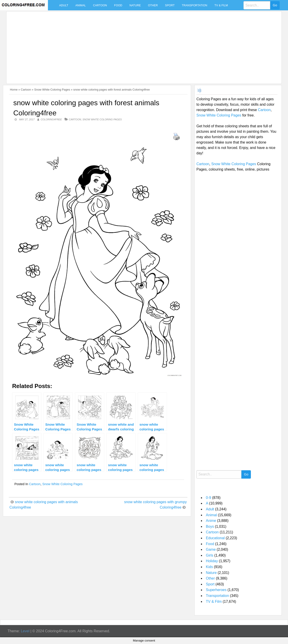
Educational (215, 538)
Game (211, 549)
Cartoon (100, 5)
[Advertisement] (143, 45)
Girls (210, 555)
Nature (135, 5)
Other (153, 5)
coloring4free (51, 119)
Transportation (195, 5)
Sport (170, 5)
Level (25, 631)
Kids (209, 567)
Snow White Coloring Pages (52, 90)
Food (118, 5)
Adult (64, 5)
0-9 (208, 498)
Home (14, 90)
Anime (211, 521)
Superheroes (216, 590)
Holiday (212, 561)
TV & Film (221, 5)
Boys (210, 526)
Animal (81, 5)
